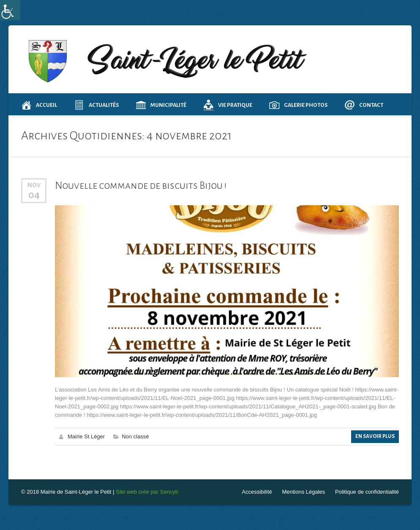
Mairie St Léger (86, 436)
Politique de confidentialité (367, 492)
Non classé (135, 436)
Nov (34, 185)
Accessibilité (257, 492)
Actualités (96, 105)
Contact (364, 105)
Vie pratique (228, 105)
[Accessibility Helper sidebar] (10, 10)
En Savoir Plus (375, 436)
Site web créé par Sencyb (147, 492)
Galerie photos (298, 105)
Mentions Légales (303, 492)
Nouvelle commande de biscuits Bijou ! (141, 185)
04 (34, 195)
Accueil (39, 105)
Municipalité (161, 105)
